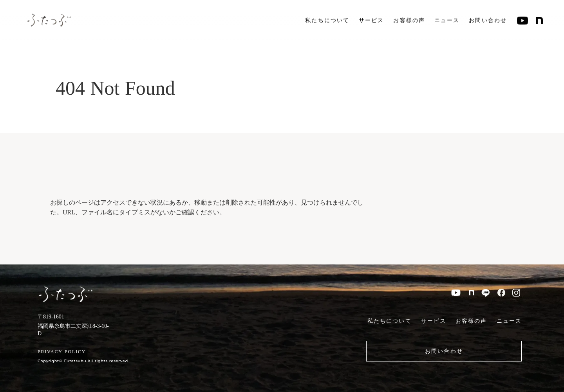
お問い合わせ (488, 20)
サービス (371, 20)
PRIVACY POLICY (62, 352)
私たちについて (327, 20)
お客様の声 (409, 20)
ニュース (447, 20)
